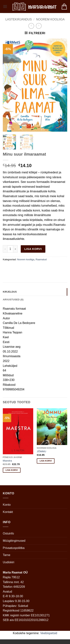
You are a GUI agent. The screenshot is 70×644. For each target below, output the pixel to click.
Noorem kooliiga (50, 19)
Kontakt (8, 512)
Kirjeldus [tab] (10, 292)
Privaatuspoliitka (14, 548)
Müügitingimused (14, 541)
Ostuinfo (8, 533)
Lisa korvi (33, 249)
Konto (7, 505)
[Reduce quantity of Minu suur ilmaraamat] (5, 249)
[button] (5, 6)
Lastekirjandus (19, 19)
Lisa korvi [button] (12, 470)
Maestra (7, 461)
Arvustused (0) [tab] (13, 300)
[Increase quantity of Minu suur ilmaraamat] (15, 249)
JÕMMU (41, 451)
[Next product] (31, 26)
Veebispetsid (49, 633)
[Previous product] (39, 26)
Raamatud (41, 259)
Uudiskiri (8, 562)
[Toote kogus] (10, 249)
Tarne (7, 555)
